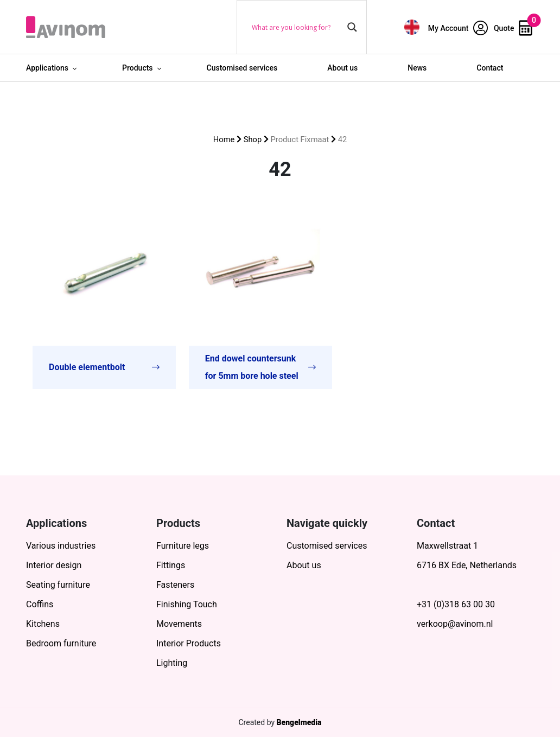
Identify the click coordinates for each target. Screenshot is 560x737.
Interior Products (189, 643)
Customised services (242, 68)
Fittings (171, 565)
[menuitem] (412, 27)
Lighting (172, 663)
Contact (490, 68)
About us (342, 68)
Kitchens (43, 624)
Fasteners (175, 585)
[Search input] (297, 27)
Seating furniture (58, 585)
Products (138, 68)
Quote (513, 28)
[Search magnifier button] (352, 27)
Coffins (40, 604)
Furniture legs (183, 546)
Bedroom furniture (61, 643)
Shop (253, 139)
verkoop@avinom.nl (455, 624)
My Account (458, 28)
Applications (47, 68)
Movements (179, 624)
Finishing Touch (187, 604)
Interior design (54, 565)
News (417, 68)
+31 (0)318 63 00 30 (456, 604)
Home (224, 139)
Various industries (61, 546)
